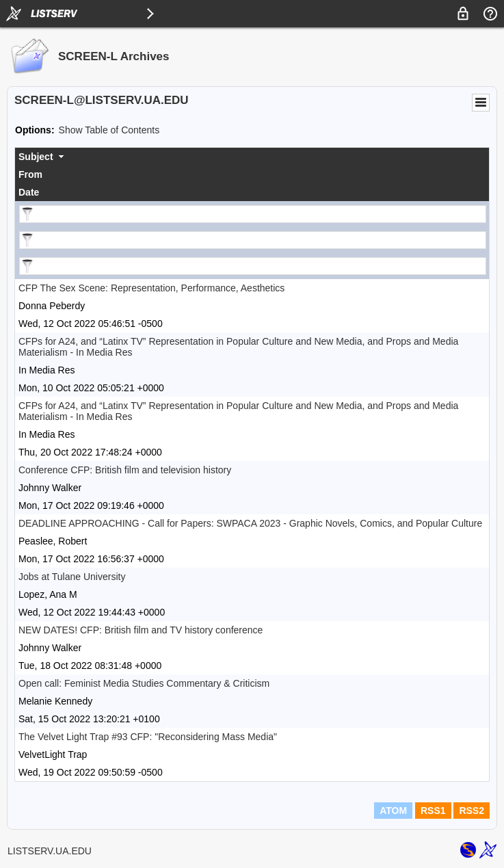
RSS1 (433, 811)
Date (29, 192)
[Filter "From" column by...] (253, 240)
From (30, 174)
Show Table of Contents (109, 130)
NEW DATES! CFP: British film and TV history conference (141, 630)
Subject (36, 157)
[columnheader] (252, 157)
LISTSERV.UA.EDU (50, 851)
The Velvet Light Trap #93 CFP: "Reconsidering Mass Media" (148, 737)
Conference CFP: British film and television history (125, 470)
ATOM (393, 811)
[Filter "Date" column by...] (253, 266)
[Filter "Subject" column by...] (253, 214)
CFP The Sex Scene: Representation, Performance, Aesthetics (151, 288)
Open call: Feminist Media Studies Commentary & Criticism (144, 683)
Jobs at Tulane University (72, 577)
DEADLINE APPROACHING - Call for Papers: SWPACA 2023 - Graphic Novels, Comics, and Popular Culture (250, 523)
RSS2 (472, 811)
